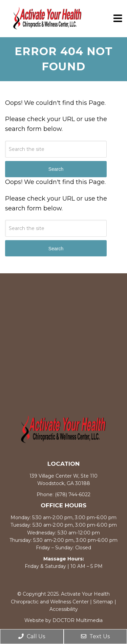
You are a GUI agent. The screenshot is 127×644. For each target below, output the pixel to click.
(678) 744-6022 (73, 495)
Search (56, 249)
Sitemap (103, 602)
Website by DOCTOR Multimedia (63, 620)
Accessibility (64, 609)
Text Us (95, 636)
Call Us (32, 636)
